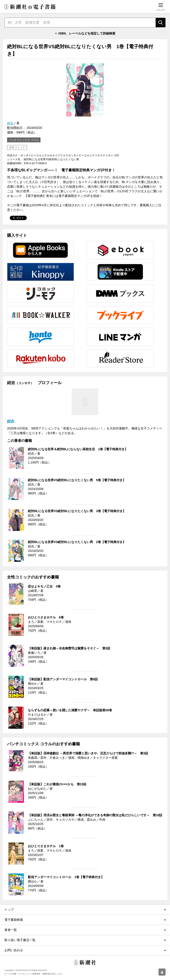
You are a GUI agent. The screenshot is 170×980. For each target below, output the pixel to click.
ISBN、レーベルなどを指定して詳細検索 (87, 33)
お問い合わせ (14, 950)
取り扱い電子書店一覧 (20, 940)
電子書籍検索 (14, 920)
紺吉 (10, 123)
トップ (9, 909)
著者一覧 (11, 930)
